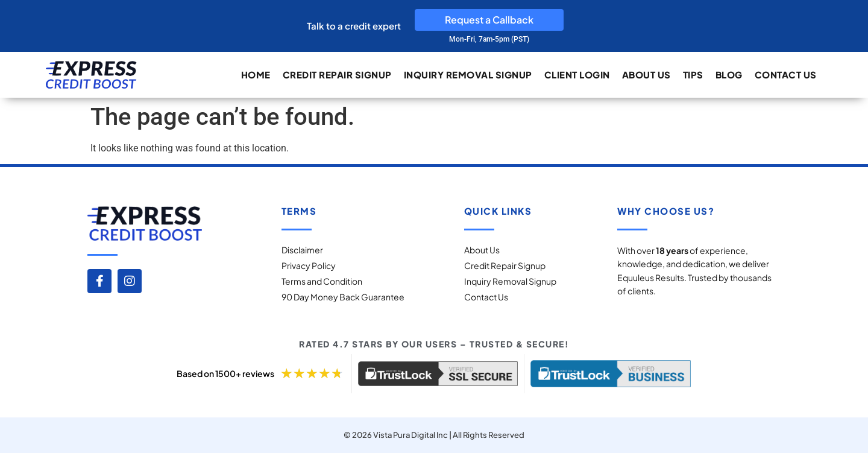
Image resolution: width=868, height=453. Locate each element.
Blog (729, 74)
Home (256, 74)
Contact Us (786, 74)
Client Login (577, 74)
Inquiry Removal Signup (468, 74)
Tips (693, 74)
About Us (646, 74)
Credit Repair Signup (337, 74)
